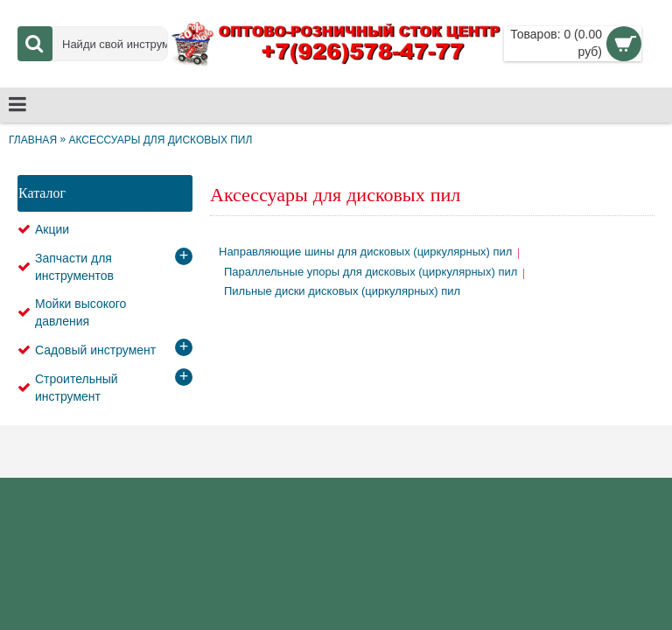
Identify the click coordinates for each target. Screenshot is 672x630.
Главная (33, 140)
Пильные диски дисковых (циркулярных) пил (342, 291)
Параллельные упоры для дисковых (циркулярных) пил (371, 272)
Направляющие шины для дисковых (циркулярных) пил (365, 252)
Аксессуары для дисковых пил (160, 140)
